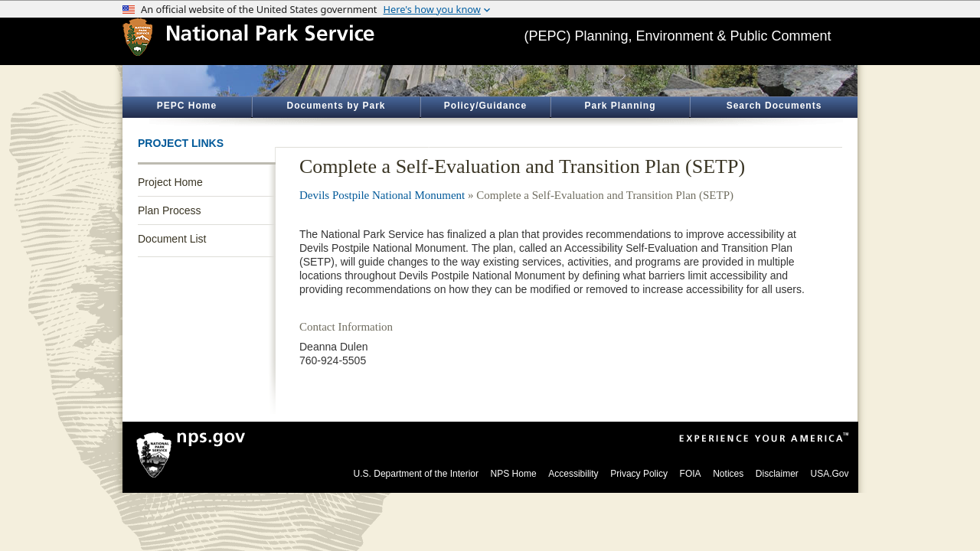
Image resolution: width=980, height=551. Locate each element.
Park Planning (620, 106)
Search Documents (774, 106)
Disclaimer (777, 474)
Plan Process (169, 210)
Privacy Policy (639, 474)
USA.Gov (829, 474)
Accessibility (573, 474)
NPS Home (514, 474)
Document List (172, 239)
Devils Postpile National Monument (382, 195)
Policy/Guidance (485, 106)
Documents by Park (336, 106)
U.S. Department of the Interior (416, 474)
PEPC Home (187, 106)
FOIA (691, 474)
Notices (728, 474)
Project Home (170, 182)
